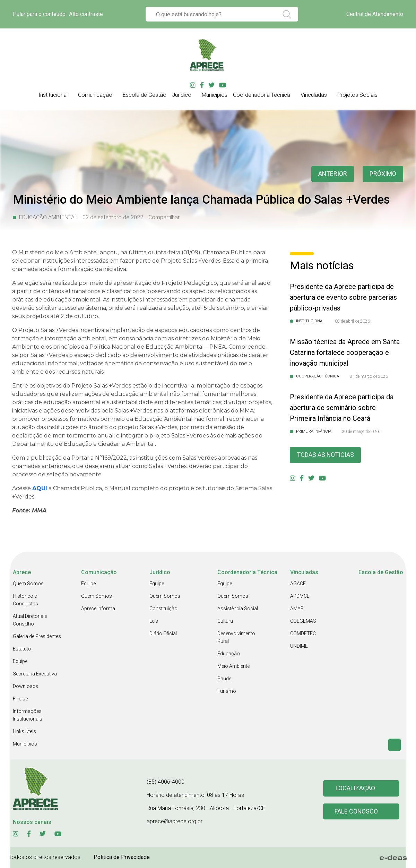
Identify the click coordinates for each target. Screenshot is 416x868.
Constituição (163, 609)
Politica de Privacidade (122, 857)
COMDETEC (303, 633)
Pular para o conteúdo (39, 14)
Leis (154, 621)
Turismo (227, 691)
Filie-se (20, 699)
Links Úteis (24, 731)
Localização (355, 788)
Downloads (25, 686)
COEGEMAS (303, 621)
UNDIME (299, 646)
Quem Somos (28, 584)
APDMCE (300, 596)
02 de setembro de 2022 (113, 217)
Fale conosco (356, 812)
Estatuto (22, 649)
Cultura (225, 621)
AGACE (298, 584)
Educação (229, 654)
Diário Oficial (163, 633)
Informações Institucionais (28, 715)
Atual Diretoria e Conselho (30, 620)
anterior (332, 174)
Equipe (20, 661)
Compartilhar (164, 217)
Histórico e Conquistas (25, 600)
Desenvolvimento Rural (236, 637)
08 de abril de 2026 (352, 321)
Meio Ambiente (233, 666)
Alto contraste (86, 14)
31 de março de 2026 (369, 376)
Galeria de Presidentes (37, 636)
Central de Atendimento (375, 14)
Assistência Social (238, 609)
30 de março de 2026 (361, 432)
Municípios (25, 744)
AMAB (297, 609)
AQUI (40, 488)
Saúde (224, 679)
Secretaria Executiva (35, 674)
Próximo (383, 174)
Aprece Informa (98, 609)
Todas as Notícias (326, 455)
